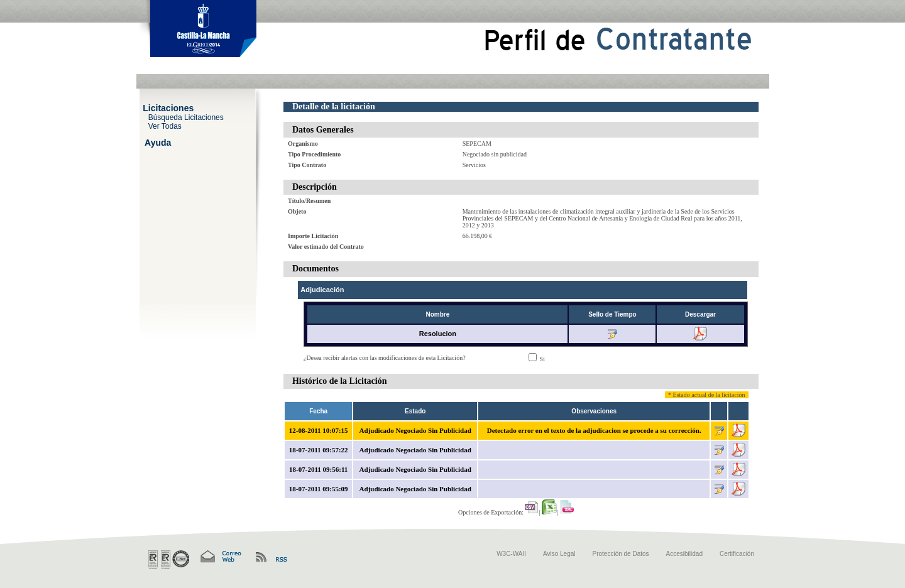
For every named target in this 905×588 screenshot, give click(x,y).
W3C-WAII (511, 554)
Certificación (737, 554)
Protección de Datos (621, 554)
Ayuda (158, 142)
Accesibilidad (684, 554)
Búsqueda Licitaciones (186, 117)
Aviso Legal (559, 554)
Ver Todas (165, 126)
